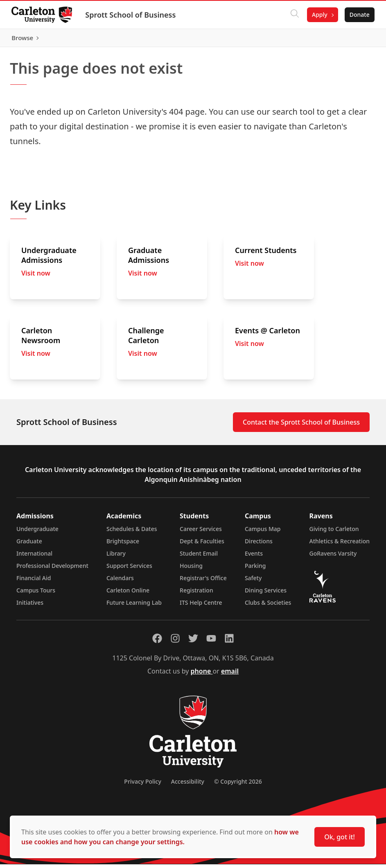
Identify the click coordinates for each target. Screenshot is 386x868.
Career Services (201, 532)
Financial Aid (34, 582)
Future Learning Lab (134, 606)
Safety (253, 582)
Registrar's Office (203, 582)
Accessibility (188, 785)
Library (116, 557)
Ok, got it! (340, 837)
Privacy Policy (142, 785)
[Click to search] (293, 15)
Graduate (29, 545)
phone (202, 675)
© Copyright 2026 (238, 785)
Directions (259, 545)
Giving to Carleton (334, 532)
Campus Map (263, 532)
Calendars (120, 582)
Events (254, 557)
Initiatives (30, 606)
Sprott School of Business (132, 15)
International (34, 557)
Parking (255, 569)
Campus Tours (36, 594)
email (230, 675)
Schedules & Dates (132, 532)
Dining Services (266, 594)
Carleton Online (128, 594)
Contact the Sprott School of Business (301, 426)
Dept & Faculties (202, 545)
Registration (196, 594)
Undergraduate (37, 532)
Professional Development (52, 569)
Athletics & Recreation (340, 545)
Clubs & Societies (268, 606)
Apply (318, 15)
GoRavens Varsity (333, 557)
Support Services (129, 569)
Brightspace (123, 545)
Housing (191, 569)
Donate (358, 15)
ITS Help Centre (201, 606)
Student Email (199, 557)
